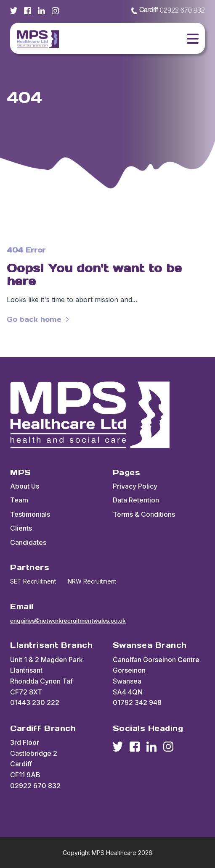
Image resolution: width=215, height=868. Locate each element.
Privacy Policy (135, 486)
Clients (21, 528)
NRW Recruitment (92, 581)
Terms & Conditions (144, 514)
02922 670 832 (168, 11)
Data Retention (136, 500)
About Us (25, 486)
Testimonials (30, 514)
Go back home (39, 320)
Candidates (28, 542)
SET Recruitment (33, 581)
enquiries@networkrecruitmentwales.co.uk (68, 621)
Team (19, 500)
